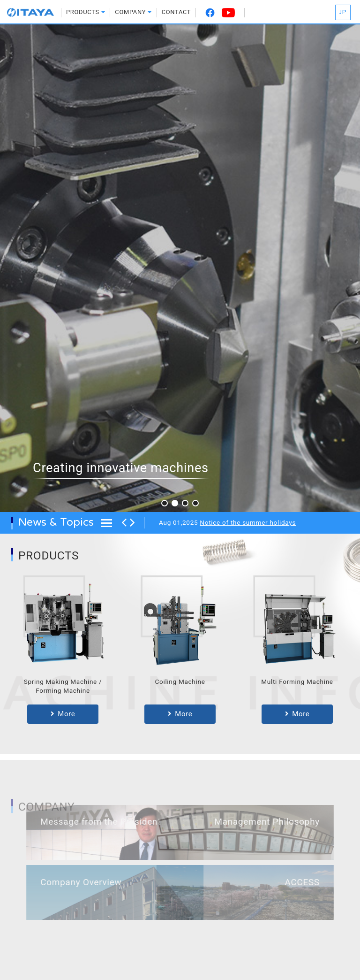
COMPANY (133, 12)
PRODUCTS (86, 12)
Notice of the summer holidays (248, 522)
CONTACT (176, 12)
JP (343, 12)
